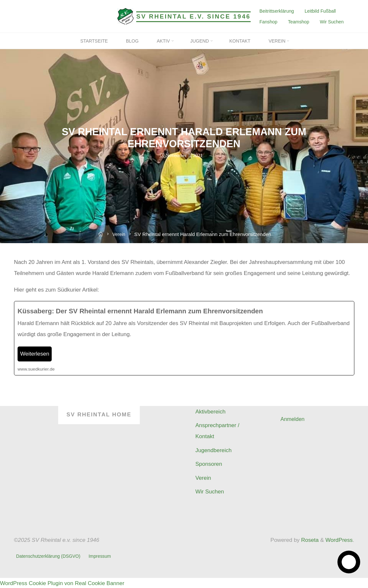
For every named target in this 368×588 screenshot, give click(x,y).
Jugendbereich (214, 450)
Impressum (101, 556)
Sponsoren (209, 464)
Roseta (309, 540)
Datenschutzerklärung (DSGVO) (49, 556)
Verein (119, 234)
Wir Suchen (332, 22)
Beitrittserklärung (276, 11)
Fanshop (268, 22)
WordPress (339, 540)
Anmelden (293, 419)
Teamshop (298, 22)
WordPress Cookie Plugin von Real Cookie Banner (62, 582)
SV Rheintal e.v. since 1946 (193, 16)
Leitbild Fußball (320, 11)
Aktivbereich (210, 412)
